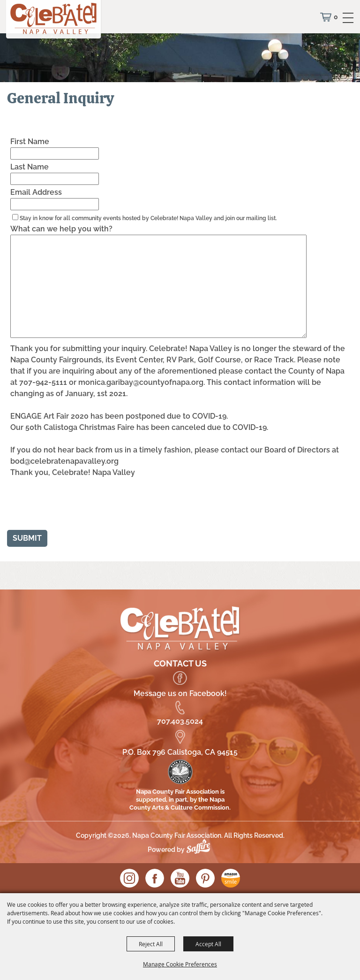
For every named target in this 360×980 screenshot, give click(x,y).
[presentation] (75, 506)
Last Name (30, 167)
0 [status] (336, 17)
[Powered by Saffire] (201, 850)
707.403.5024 (180, 721)
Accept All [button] (208, 944)
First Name (30, 142)
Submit (27, 538)
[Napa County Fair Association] (54, 21)
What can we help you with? (61, 229)
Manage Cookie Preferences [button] (180, 964)
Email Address (36, 192)
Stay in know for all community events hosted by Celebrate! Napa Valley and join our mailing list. (148, 218)
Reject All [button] (151, 944)
